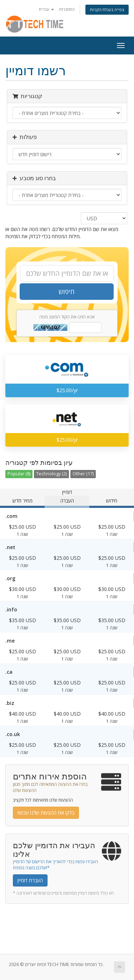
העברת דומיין (30, 880)
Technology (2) (51, 474)
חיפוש (67, 292)
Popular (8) (19, 474)
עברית (46, 9)
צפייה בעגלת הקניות (107, 9)
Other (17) (83, 474)
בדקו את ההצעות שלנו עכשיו (46, 813)
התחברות (67, 9)
